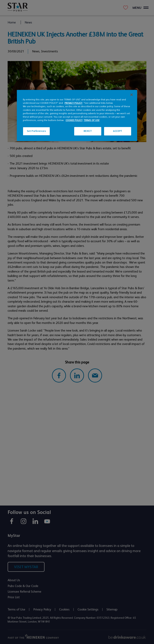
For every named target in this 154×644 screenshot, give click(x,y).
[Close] (132, 95)
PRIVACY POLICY (73, 103)
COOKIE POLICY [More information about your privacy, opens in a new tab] (74, 120)
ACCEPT (118, 131)
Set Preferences (36, 131)
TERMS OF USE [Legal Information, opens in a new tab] (92, 120)
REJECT (88, 131)
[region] (77, 115)
